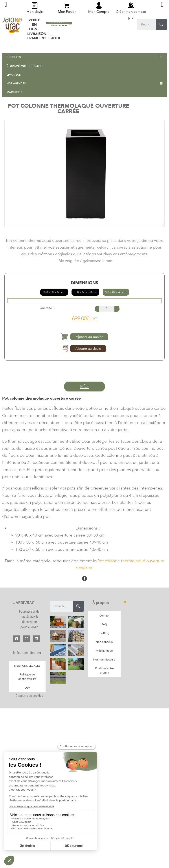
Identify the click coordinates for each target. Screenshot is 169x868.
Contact (104, 616)
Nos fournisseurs (104, 660)
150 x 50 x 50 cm (85, 292)
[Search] (78, 606)
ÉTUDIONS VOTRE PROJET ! (25, 66)
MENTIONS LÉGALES (27, 666)
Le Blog (104, 633)
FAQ (104, 624)
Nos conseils (104, 642)
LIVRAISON (14, 75)
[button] (84, 387)
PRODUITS (84, 57)
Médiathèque (104, 651)
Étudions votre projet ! (104, 671)
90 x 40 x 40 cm (116, 292)
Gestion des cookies (29, 696)
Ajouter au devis (88, 349)
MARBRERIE (14, 92)
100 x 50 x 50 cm (54, 292)
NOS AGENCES (84, 83)
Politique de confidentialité (27, 677)
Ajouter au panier (89, 337)
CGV (27, 688)
